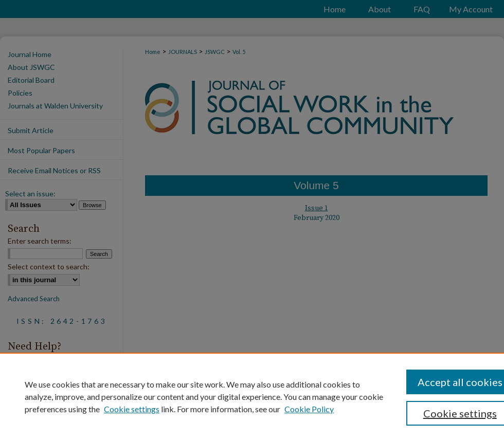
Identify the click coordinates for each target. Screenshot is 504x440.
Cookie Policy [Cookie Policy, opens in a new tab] (309, 409)
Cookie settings (132, 409)
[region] (252, 396)
